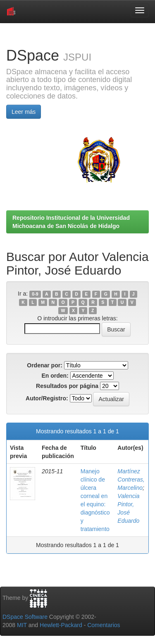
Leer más (24, 112)
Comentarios (104, 625)
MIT (22, 625)
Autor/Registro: (47, 398)
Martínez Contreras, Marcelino (131, 479)
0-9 (35, 294)
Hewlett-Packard (61, 625)
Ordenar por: (45, 365)
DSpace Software (25, 617)
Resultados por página (67, 386)
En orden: (55, 376)
